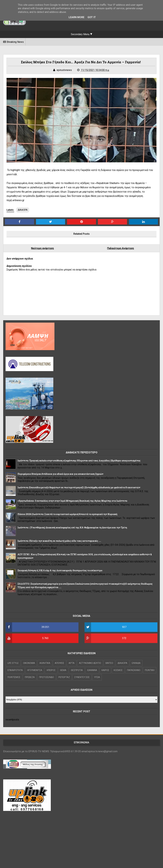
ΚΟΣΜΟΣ (118, 670)
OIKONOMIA (29, 663)
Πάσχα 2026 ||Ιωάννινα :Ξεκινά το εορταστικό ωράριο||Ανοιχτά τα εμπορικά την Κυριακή (67, 514)
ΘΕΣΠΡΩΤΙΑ (77, 670)
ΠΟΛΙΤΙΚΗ (150, 670)
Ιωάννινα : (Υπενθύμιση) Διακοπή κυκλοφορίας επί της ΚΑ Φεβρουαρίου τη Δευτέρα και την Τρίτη (72, 527)
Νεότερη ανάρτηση (42, 248)
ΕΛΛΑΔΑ (136, 663)
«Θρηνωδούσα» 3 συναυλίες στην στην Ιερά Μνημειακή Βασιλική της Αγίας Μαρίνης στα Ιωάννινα (72, 501)
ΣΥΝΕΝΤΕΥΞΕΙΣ (82, 677)
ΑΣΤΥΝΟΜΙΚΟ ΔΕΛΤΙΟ (90, 663)
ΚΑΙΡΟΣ (105, 670)
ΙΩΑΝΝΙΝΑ (92, 670)
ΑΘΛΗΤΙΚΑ (45, 663)
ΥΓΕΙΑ (97, 677)
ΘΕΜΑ (63, 670)
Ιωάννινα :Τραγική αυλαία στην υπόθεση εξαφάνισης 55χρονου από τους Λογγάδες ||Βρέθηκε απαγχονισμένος (79, 461)
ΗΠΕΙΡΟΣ (51, 670)
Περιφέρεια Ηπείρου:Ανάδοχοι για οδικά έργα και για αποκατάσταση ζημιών (60, 474)
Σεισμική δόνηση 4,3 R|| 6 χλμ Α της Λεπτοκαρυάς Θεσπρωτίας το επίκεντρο (60, 570)
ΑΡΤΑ (72, 663)
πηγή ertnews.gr (15, 200)
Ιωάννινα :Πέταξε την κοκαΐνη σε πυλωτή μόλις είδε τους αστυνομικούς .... (59, 541)
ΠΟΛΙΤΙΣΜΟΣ (14, 677)
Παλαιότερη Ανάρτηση (120, 248)
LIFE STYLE (13, 663)
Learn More (76, 17)
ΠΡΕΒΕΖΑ (30, 677)
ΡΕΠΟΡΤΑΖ (64, 677)
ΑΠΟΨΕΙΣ (59, 663)
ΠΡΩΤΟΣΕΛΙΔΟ (47, 677)
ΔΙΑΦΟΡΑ (23, 210)
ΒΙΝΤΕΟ (109, 663)
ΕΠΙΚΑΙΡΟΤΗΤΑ (15, 670)
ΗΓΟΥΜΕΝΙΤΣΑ (35, 670)
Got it (92, 17)
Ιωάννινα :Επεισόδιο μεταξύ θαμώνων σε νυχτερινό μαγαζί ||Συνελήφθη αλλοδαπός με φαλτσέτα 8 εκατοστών (79, 487)
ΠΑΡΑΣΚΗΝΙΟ (134, 670)
